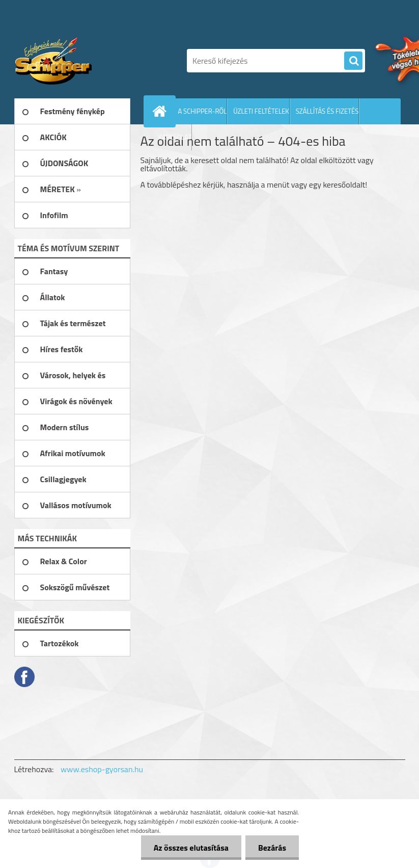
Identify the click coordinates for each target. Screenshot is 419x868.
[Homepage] (162, 111)
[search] (353, 61)
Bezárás (272, 848)
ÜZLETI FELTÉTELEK (261, 111)
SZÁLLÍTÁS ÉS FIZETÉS (327, 111)
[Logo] (84, 61)
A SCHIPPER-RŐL (203, 111)
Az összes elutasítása (191, 848)
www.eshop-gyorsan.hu (102, 769)
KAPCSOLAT (175, 137)
